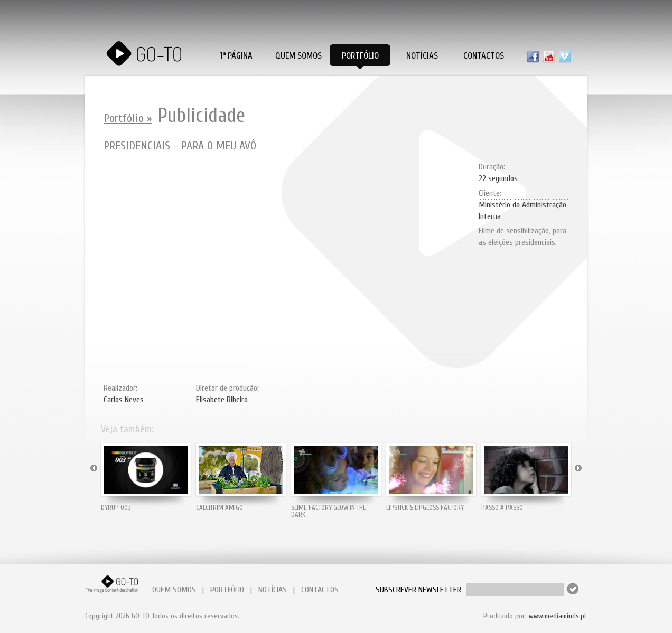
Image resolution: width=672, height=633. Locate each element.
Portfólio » (128, 118)
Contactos (484, 56)
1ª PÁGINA (236, 56)
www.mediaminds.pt (558, 616)
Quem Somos (298, 56)
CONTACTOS (320, 590)
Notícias (422, 56)
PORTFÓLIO (227, 590)
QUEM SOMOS (174, 590)
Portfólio (360, 56)
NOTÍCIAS (273, 590)
